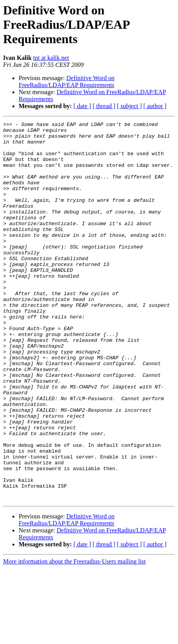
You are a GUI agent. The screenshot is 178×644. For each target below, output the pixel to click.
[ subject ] (129, 106)
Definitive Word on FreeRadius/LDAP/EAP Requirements (66, 81)
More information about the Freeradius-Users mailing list (74, 637)
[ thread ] (104, 106)
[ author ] (155, 106)
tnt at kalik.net (51, 58)
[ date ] (82, 106)
